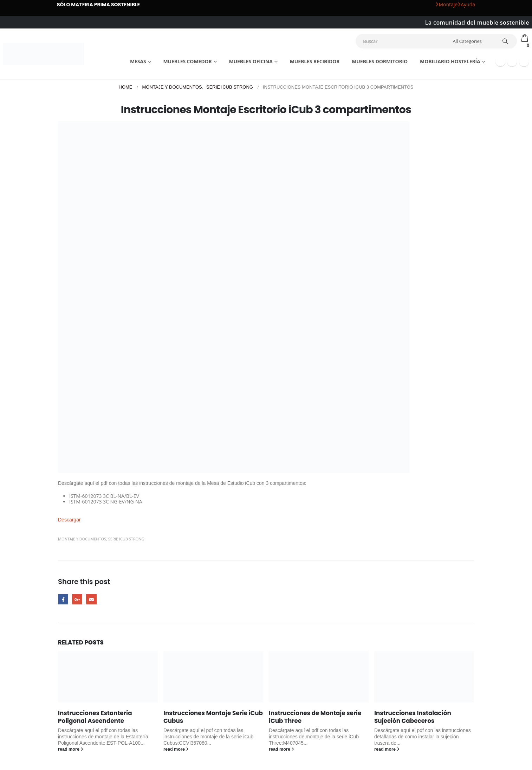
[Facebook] (500, 62)
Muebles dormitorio (380, 61)
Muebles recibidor (315, 61)
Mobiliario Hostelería (450, 61)
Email (91, 599)
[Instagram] (524, 62)
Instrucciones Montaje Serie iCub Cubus (213, 717)
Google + (77, 599)
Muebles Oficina (251, 61)
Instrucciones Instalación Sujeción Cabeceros (413, 717)
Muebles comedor (187, 61)
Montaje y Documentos (82, 539)
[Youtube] (512, 62)
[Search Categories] (473, 41)
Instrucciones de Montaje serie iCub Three (315, 717)
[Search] (506, 41)
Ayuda (466, 4)
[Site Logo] (43, 54)
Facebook (63, 599)
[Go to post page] (108, 677)
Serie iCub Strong (126, 539)
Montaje (446, 4)
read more (71, 749)
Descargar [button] (69, 520)
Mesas (138, 61)
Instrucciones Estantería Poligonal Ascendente (95, 717)
